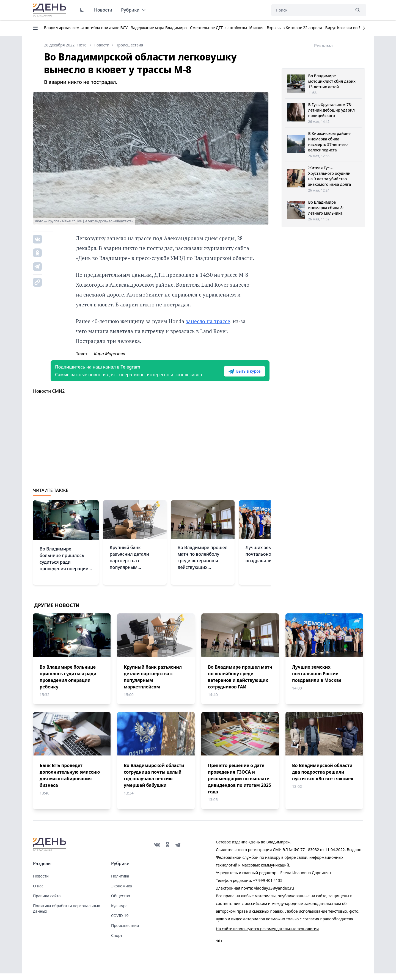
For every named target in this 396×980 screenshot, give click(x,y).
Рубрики (134, 10)
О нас (38, 892)
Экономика (122, 892)
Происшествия (125, 932)
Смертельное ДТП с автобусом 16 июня (227, 28)
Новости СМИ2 (49, 398)
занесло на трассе (208, 321)
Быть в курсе (236, 375)
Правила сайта (47, 902)
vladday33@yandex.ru (274, 895)
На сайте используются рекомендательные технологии (267, 935)
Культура (119, 912)
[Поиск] (311, 10)
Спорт (117, 942)
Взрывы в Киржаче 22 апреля (294, 28)
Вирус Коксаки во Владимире (353, 28)
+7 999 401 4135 (268, 887)
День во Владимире (50, 10)
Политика (120, 883)
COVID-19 (120, 922)
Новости (103, 10)
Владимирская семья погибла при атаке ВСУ (86, 28)
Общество (121, 902)
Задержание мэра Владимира (159, 28)
